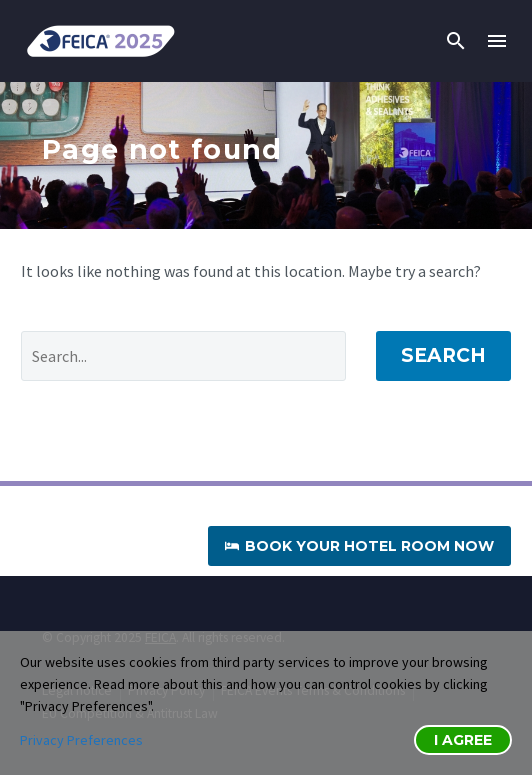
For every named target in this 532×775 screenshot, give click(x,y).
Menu (497, 41)
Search (443, 355)
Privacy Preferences (81, 740)
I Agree (463, 740)
